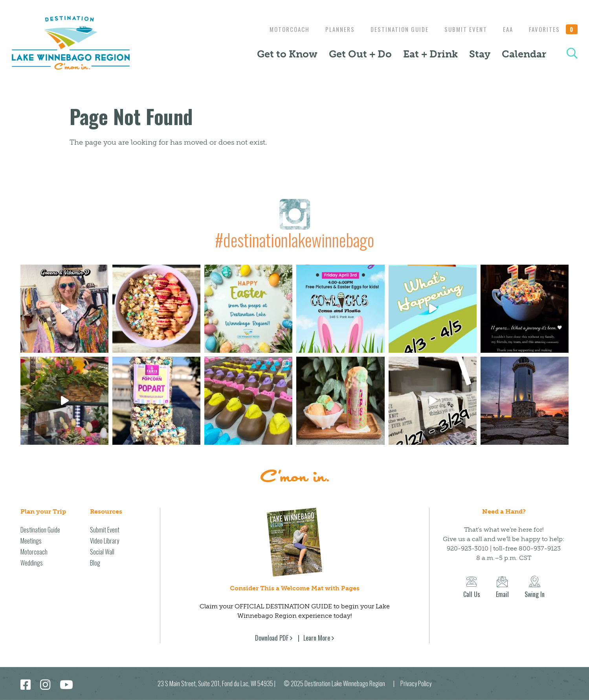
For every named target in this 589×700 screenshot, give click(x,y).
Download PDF (272, 638)
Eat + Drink (430, 54)
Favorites (553, 29)
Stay (480, 54)
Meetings (31, 541)
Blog (95, 563)
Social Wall (102, 552)
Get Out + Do (360, 54)
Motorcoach (280, 29)
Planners (332, 29)
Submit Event (462, 29)
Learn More (317, 638)
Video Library (105, 541)
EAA (506, 29)
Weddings (32, 563)
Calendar (524, 54)
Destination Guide (394, 29)
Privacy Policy (416, 683)
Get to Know (287, 54)
